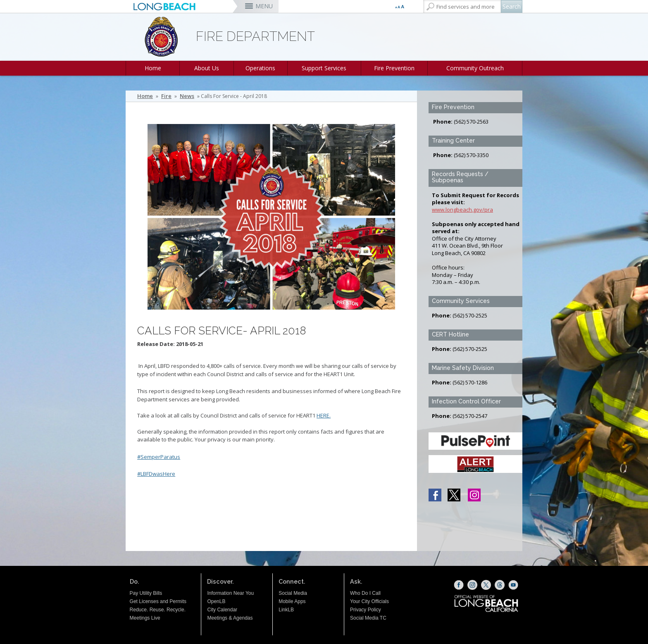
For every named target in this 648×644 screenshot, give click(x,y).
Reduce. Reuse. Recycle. (158, 610)
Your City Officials (369, 601)
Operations (260, 68)
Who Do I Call (365, 593)
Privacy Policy (366, 610)
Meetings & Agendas (230, 618)
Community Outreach (475, 68)
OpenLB (216, 601)
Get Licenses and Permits (158, 601)
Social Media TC (368, 618)
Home (153, 68)
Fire (166, 96)
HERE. (324, 415)
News (187, 96)
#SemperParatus (159, 457)
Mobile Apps (292, 601)
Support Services (324, 68)
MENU (264, 6)
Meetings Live (145, 618)
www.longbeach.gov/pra (462, 210)
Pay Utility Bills (146, 593)
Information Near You (230, 593)
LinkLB (286, 610)
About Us (207, 68)
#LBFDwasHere (156, 474)
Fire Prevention (394, 68)
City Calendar (222, 610)
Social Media (293, 593)
